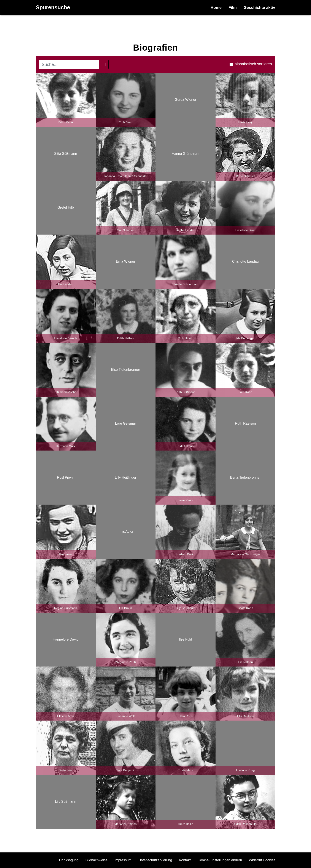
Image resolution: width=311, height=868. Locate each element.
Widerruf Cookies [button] (262, 860)
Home (216, 8)
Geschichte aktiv (259, 8)
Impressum (123, 860)
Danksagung (69, 860)
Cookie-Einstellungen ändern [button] (220, 860)
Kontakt (185, 860)
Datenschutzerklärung (155, 860)
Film (233, 8)
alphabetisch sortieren (253, 64)
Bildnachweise (97, 860)
